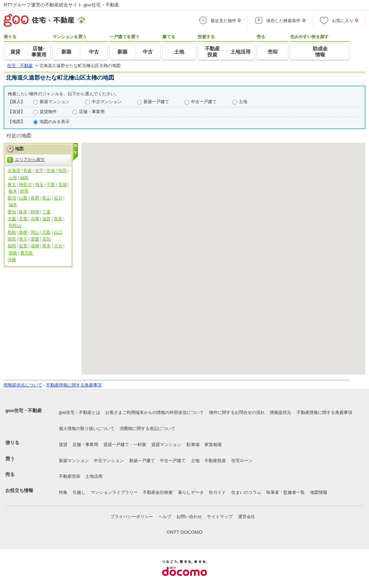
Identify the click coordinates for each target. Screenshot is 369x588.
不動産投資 (215, 461)
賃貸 (63, 445)
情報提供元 (280, 412)
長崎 (35, 246)
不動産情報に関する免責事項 (74, 385)
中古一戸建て (204, 102)
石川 (58, 198)
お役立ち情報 (19, 490)
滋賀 (46, 219)
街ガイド (217, 492)
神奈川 (25, 184)
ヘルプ (165, 517)
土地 (243, 102)
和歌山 (15, 225)
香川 (23, 239)
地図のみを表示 (55, 122)
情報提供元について (23, 385)
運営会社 (247, 517)
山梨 (23, 198)
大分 (58, 246)
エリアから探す (26, 160)
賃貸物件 (48, 112)
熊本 (46, 246)
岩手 (39, 171)
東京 (12, 184)
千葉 (51, 184)
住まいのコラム (246, 492)
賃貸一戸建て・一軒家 (125, 445)
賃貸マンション (166, 445)
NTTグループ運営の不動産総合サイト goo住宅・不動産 (61, 5)
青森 (27, 171)
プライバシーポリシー (132, 517)
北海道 (14, 171)
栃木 (13, 191)
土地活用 (94, 476)
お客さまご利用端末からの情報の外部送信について (155, 412)
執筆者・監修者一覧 (285, 492)
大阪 (12, 219)
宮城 (51, 171)
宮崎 (13, 253)
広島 (46, 232)
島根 (23, 232)
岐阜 (23, 212)
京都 (23, 219)
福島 (24, 178)
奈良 (58, 219)
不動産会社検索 (158, 492)
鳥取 (12, 232)
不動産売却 (70, 476)
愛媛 (35, 239)
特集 (63, 492)
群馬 (24, 191)
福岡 (12, 246)
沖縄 (12, 260)
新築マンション (55, 102)
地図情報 (319, 492)
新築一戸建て (156, 102)
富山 (46, 198)
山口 (58, 232)
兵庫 (35, 219)
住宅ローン (242, 461)
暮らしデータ (191, 492)
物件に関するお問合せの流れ (237, 412)
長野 (35, 198)
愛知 (12, 212)
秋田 (62, 171)
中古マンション (107, 102)
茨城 (62, 184)
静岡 (35, 212)
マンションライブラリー (114, 492)
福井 (13, 205)
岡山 (35, 232)
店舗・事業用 (92, 112)
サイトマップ (220, 517)
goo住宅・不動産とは (80, 412)
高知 (46, 239)
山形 (13, 178)
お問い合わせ (189, 517)
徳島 (12, 239)
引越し (79, 492)
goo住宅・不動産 (24, 410)
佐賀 (23, 246)
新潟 (12, 198)
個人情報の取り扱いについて (87, 429)
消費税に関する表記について (147, 429)
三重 (46, 212)
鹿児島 (26, 253)
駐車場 (193, 445)
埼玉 (39, 184)
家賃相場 (213, 445)
